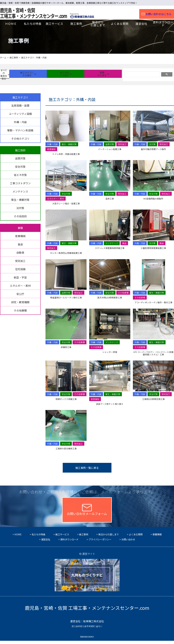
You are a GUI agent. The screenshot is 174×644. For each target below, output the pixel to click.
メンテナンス (20, 191)
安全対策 (20, 167)
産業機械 (20, 236)
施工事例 (84, 538)
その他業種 (20, 310)
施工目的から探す (76, 74)
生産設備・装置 (20, 105)
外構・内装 (20, 122)
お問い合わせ (128, 543)
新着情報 (157, 538)
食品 (20, 244)
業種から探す (107, 74)
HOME (18, 538)
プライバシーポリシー (100, 543)
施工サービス (62, 538)
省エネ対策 (20, 175)
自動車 (20, 253)
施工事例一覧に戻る (87, 468)
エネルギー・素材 (20, 286)
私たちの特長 (39, 538)
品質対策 (20, 158)
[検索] (142, 75)
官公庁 (20, 294)
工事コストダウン (20, 183)
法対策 (20, 208)
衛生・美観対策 (20, 200)
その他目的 (20, 216)
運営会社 (46, 543)
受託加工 (20, 261)
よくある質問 (136, 538)
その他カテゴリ (20, 138)
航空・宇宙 (20, 277)
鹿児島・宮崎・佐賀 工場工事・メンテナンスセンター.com (87, 611)
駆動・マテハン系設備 (20, 130)
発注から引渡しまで (109, 538)
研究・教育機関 (20, 302)
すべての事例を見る (15, 74)
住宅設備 (20, 269)
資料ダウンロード (69, 543)
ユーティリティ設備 (20, 114)
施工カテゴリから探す (46, 74)
